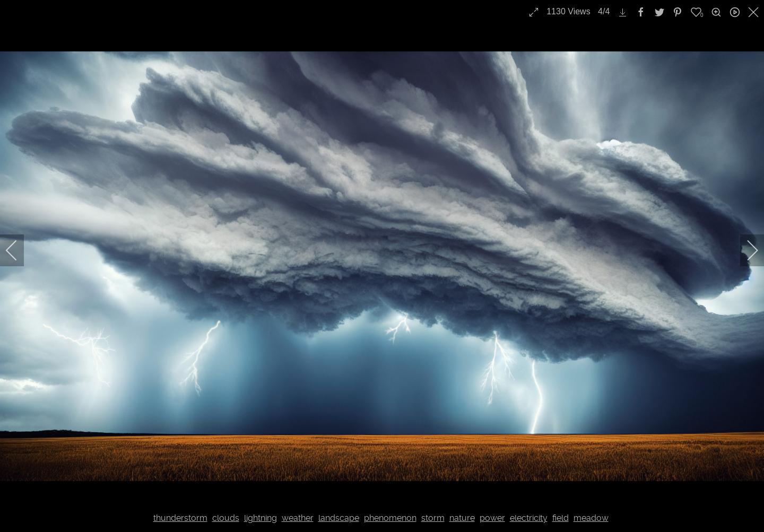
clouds (226, 518)
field (561, 518)
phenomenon (390, 518)
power (492, 518)
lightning (261, 518)
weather (298, 518)
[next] (745, 250)
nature (462, 518)
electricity (529, 518)
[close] (754, 12)
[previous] (19, 250)
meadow (591, 518)
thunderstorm (180, 518)
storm (433, 518)
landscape (339, 518)
